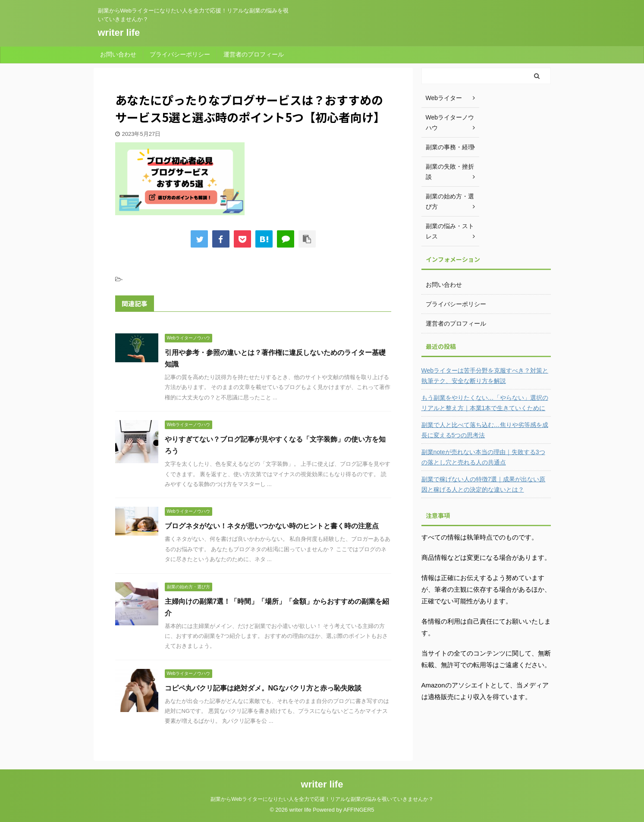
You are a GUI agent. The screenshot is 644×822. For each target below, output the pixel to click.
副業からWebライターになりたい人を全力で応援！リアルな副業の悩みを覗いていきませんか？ (322, 799)
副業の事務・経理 (450, 147)
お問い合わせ (118, 54)
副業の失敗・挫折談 (450, 172)
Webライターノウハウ (450, 122)
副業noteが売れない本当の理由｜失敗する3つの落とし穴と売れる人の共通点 (483, 457)
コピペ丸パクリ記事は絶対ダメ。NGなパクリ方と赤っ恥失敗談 (263, 688)
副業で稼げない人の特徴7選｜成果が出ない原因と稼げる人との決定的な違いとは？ (484, 484)
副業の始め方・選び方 (450, 201)
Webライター (444, 98)
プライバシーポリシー (180, 54)
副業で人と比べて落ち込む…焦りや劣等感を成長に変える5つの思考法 (485, 430)
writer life (119, 33)
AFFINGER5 (359, 810)
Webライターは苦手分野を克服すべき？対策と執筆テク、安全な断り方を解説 (485, 376)
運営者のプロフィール (254, 54)
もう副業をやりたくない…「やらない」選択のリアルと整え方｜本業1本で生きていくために (485, 403)
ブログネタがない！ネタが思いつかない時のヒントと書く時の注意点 (272, 526)
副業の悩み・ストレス (450, 231)
